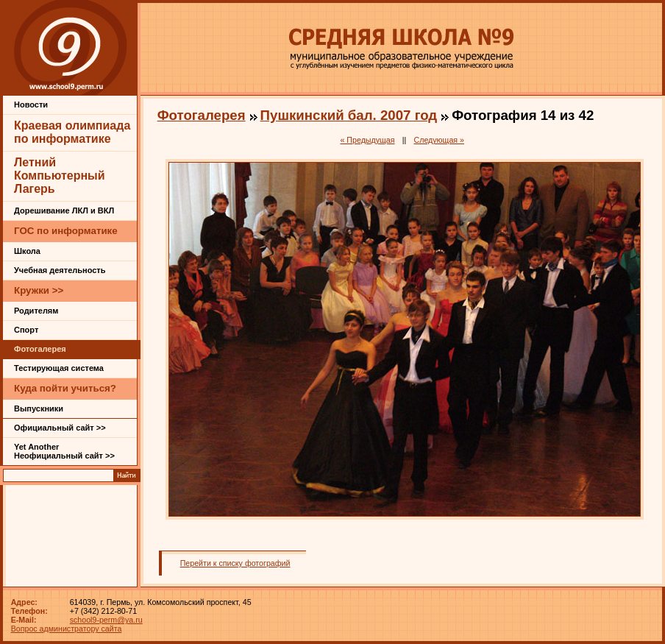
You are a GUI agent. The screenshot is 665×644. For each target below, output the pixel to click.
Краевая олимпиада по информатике (72, 132)
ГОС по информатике (66, 231)
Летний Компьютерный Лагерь (60, 176)
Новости (31, 105)
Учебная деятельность (60, 270)
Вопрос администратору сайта (67, 629)
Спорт (26, 330)
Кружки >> (39, 290)
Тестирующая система (59, 368)
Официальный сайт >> (60, 428)
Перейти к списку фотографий (235, 563)
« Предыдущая (367, 140)
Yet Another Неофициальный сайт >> (64, 451)
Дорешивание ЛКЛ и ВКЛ (64, 210)
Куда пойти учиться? (65, 388)
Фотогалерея (40, 349)
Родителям (36, 311)
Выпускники (39, 408)
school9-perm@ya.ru (106, 620)
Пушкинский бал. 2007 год (349, 115)
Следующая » (439, 140)
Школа (27, 251)
